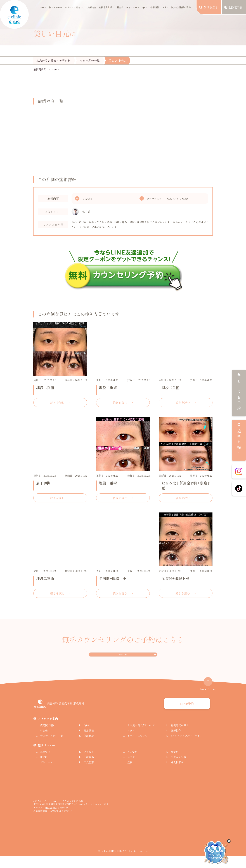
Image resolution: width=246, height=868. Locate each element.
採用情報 (155, 7)
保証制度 (89, 748)
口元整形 (89, 775)
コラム (165, 7)
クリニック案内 (72, 7)
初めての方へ (56, 7)
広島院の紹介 (48, 738)
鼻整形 (175, 764)
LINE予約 (239, 395)
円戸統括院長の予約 (181, 7)
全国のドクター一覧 (51, 748)
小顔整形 (89, 769)
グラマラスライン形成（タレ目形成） (168, 199)
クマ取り (89, 764)
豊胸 (130, 775)
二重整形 (45, 764)
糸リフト (132, 769)
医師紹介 (176, 743)
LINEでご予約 (123, 661)
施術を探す (239, 443)
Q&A (145, 7)
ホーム (43, 7)
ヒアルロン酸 (178, 769)
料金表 (120, 7)
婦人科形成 (177, 775)
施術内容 (92, 7)
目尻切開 (87, 199)
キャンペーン (133, 7)
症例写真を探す (107, 7)
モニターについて (137, 748)
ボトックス (46, 775)
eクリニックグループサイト (187, 748)
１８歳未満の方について (141, 738)
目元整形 (132, 764)
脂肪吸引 (45, 769)
